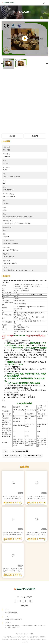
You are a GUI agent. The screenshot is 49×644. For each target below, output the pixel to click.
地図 (32, 634)
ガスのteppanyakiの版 (20, 451)
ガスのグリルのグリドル (12, 456)
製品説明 (35, 136)
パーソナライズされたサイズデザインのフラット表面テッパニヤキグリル (36, 498)
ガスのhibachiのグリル (33, 456)
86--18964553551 (11, 613)
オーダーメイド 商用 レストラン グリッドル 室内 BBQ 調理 (13, 497)
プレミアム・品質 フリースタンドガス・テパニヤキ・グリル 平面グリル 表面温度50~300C (13, 570)
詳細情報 (12, 136)
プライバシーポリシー (23, 634)
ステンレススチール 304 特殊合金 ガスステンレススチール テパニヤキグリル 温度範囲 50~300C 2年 (36, 534)
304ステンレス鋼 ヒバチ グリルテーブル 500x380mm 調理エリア (13, 534)
